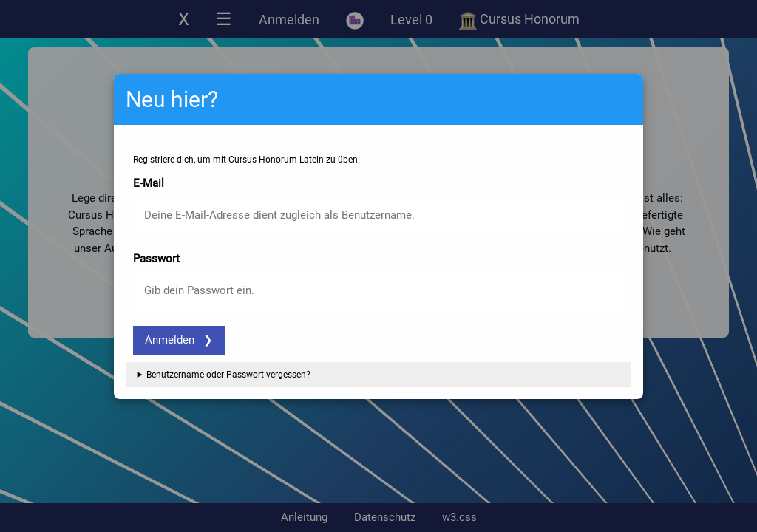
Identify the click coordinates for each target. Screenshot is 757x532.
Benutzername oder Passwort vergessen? (228, 375)
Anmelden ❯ (179, 340)
